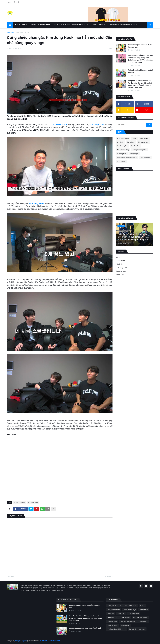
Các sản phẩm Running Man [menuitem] (122, 25)
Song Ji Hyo (134, 154)
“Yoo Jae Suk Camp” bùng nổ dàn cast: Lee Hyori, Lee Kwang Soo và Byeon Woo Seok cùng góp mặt (86, 618)
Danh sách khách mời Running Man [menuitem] (71, 25)
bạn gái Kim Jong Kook (137, 629)
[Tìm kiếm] (131, 125)
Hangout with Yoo (114, 610)
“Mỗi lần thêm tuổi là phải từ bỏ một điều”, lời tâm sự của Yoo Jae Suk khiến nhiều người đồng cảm (134, 237)
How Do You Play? (130, 610)
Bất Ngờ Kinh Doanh (114, 606)
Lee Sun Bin (135, 146)
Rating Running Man (139, 150)
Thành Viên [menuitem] (20, 25)
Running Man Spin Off (128, 621)
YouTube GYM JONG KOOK (116, 629)
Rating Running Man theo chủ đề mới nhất (140, 71)
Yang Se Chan (145, 158)
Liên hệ (16, 2)
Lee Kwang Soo (122, 146)
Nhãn (120, 132)
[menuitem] (10, 25)
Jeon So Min (144, 138)
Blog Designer (21, 641)
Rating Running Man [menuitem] (40, 25)
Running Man (122, 154)
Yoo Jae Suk (121, 161)
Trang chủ (10, 32)
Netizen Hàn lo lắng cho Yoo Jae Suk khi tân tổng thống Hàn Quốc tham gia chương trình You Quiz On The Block (140, 59)
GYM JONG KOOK (23, 32)
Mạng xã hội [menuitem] (97, 25)
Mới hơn (11, 576)
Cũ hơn (108, 576)
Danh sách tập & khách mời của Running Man (140, 46)
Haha (134, 138)
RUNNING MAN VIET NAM (50, 641)
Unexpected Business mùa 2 (127, 158)
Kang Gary (131, 142)
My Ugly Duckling (123, 150)
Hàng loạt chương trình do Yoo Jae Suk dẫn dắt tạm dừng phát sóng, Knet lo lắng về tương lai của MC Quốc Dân (140, 84)
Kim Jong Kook (97, 125)
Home (9, 2)
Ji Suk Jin (120, 142)
